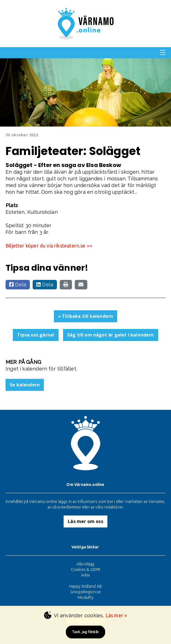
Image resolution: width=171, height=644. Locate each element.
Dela (18, 285)
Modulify (85, 597)
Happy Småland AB (85, 586)
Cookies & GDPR (86, 570)
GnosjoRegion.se (86, 592)
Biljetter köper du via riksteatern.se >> (49, 246)
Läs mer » (116, 615)
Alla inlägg (86, 564)
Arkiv (86, 575)
